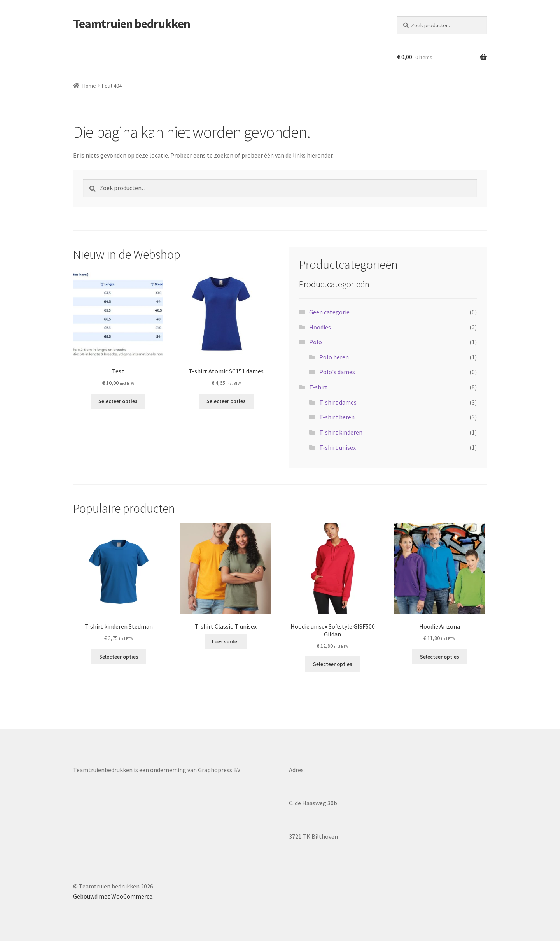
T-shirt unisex (338, 447)
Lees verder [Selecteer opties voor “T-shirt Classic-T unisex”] (226, 641)
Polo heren (334, 357)
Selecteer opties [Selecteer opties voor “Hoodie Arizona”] (440, 657)
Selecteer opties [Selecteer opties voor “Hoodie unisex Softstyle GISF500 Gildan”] (333, 664)
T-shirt (318, 387)
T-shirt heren (337, 417)
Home (89, 86)
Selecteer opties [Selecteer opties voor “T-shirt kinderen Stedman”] (119, 657)
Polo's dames (337, 372)
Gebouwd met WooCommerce (113, 896)
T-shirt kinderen (341, 432)
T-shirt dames (338, 402)
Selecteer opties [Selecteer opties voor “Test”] (118, 401)
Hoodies (320, 327)
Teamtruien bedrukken (132, 24)
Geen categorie (329, 312)
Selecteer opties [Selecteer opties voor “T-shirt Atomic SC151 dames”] (226, 401)
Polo (316, 342)
